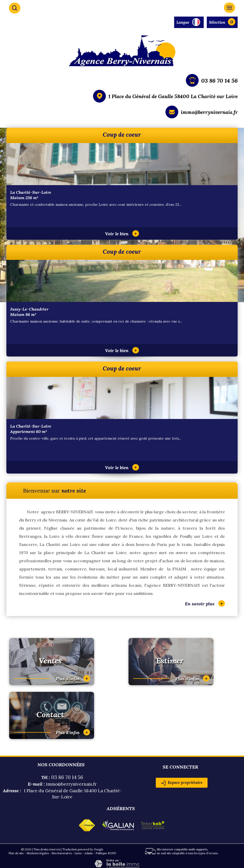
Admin (89, 853)
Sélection (217, 22)
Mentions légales (38, 853)
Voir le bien (122, 234)
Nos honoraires (62, 853)
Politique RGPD (106, 853)
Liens (78, 853)
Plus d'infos (73, 678)
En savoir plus (205, 603)
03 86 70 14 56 (219, 81)
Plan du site (16, 853)
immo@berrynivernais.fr (209, 112)
